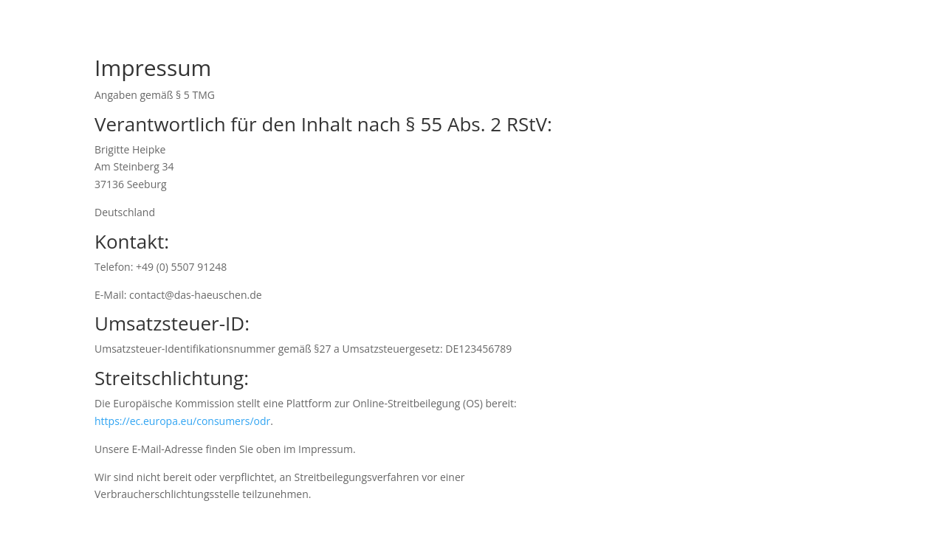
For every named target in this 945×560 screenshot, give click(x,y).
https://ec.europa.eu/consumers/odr (182, 421)
